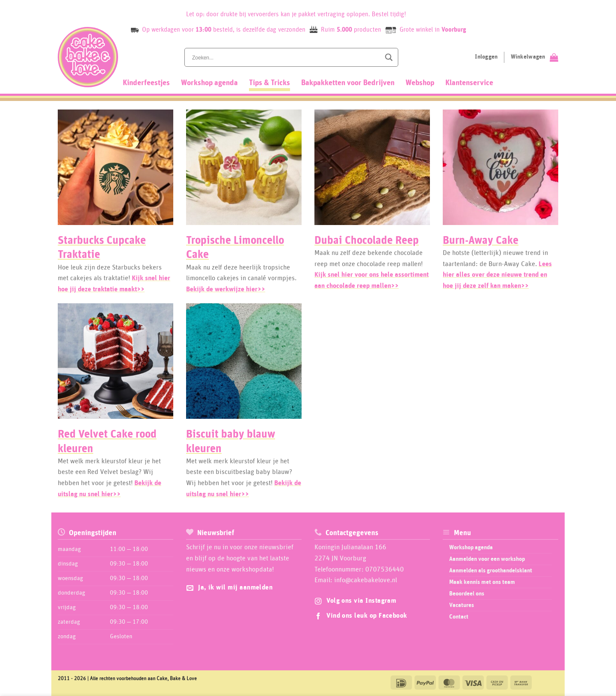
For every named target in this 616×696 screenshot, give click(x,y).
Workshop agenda (209, 83)
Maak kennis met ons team (482, 582)
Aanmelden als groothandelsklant (491, 571)
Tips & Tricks (269, 83)
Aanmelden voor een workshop (487, 559)
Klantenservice (469, 83)
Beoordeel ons (467, 594)
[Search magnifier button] (389, 57)
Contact (459, 617)
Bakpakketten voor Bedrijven (348, 83)
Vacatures (462, 605)
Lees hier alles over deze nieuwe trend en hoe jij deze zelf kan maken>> (497, 275)
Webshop (420, 83)
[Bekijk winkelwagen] (535, 57)
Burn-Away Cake (481, 241)
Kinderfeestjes (146, 83)
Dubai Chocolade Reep (367, 241)
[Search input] (285, 57)
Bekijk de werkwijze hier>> (226, 289)
